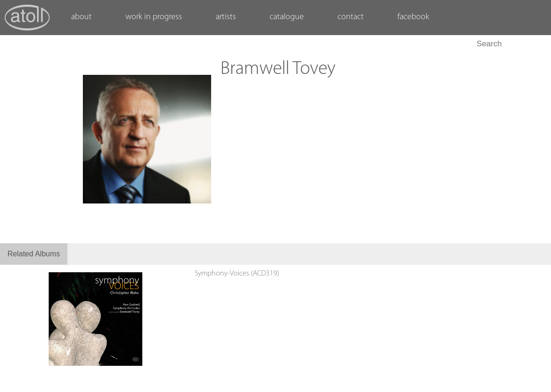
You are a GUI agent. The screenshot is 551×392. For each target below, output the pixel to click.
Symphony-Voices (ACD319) (237, 274)
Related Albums (34, 254)
